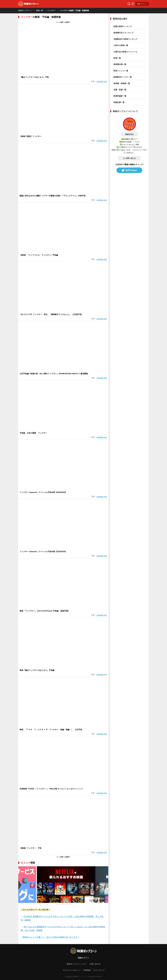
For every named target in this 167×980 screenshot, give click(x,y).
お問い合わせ (129, 158)
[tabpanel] (63, 885)
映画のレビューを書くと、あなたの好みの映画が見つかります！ (51, 937)
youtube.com (102, 81)
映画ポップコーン (25, 11)
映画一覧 (40, 11)
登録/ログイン (142, 4)
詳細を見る (129, 134)
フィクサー (51, 11)
